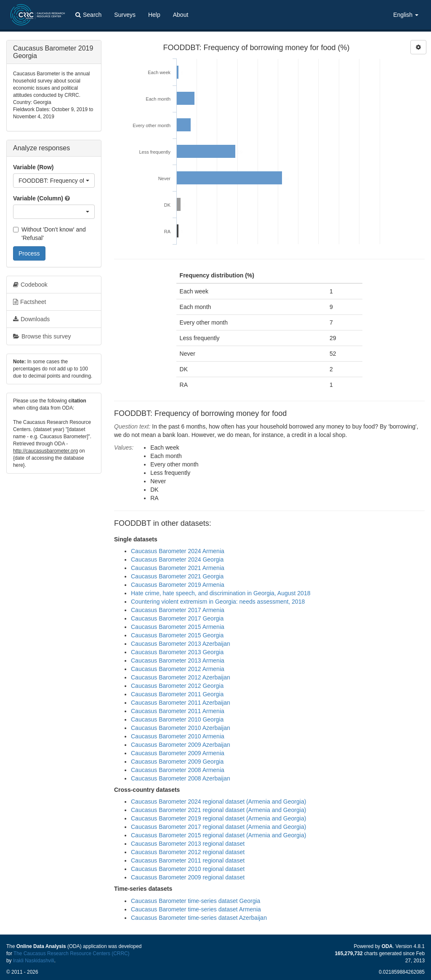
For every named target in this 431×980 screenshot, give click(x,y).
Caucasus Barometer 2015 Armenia (178, 627)
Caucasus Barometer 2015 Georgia (177, 635)
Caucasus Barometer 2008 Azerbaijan (181, 778)
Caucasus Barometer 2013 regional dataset (188, 844)
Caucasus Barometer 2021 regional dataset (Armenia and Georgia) (218, 810)
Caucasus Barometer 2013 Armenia (178, 660)
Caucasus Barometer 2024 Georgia (177, 559)
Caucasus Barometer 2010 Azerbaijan (181, 728)
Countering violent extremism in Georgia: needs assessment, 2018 (218, 602)
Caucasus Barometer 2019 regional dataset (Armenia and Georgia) (218, 818)
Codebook (30, 285)
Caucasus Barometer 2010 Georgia (177, 719)
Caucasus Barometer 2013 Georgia (177, 652)
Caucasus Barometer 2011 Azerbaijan (181, 703)
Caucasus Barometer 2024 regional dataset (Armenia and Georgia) (218, 802)
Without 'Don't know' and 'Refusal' (49, 234)
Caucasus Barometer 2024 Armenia (178, 551)
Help (154, 15)
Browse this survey (42, 336)
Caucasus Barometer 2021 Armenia (178, 568)
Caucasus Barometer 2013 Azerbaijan (181, 644)
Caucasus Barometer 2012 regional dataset (188, 852)
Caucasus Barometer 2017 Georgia (177, 618)
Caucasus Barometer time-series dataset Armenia (196, 909)
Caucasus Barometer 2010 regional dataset (188, 869)
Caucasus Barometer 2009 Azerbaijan (181, 745)
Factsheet (29, 302)
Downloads (31, 319)
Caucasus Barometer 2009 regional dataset (188, 877)
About (181, 15)
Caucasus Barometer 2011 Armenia (178, 711)
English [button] (406, 15)
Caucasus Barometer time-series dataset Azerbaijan (199, 918)
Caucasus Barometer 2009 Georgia (177, 762)
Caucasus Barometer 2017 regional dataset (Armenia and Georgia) (218, 827)
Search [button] (88, 15)
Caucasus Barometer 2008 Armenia (178, 770)
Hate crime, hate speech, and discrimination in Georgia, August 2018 (221, 593)
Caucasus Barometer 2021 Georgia (177, 576)
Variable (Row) (33, 167)
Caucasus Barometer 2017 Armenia (178, 610)
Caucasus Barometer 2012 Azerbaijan (181, 677)
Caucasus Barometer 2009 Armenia (178, 753)
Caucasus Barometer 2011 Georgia (177, 694)
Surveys (125, 15)
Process (29, 253)
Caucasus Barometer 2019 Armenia (178, 585)
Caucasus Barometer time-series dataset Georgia (196, 901)
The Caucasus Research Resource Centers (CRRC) (72, 953)
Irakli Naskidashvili (34, 961)
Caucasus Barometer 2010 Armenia (178, 736)
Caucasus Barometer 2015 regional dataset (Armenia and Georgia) (218, 835)
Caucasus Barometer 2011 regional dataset (188, 860)
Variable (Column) (38, 198)
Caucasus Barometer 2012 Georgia (177, 686)
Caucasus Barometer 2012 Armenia (178, 669)
